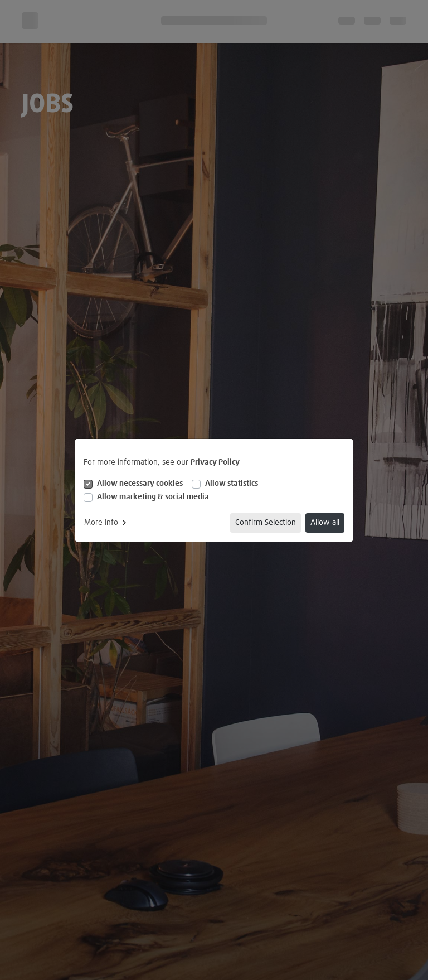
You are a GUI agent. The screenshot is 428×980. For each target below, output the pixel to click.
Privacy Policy (215, 462)
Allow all (325, 523)
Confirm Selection (266, 523)
